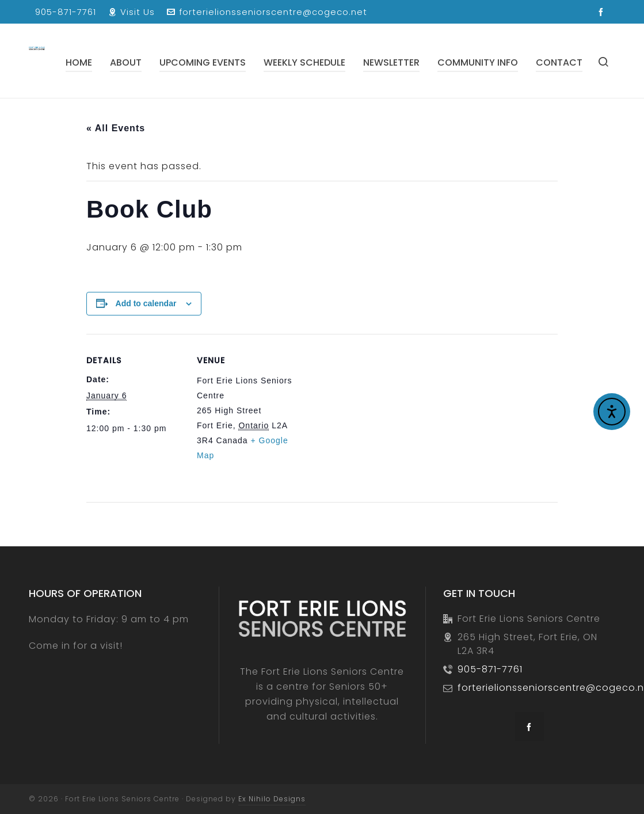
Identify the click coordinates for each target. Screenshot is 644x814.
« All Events (116, 128)
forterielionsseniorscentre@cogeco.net (267, 12)
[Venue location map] (368, 414)
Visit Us (132, 12)
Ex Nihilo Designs (272, 799)
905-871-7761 (66, 12)
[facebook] (603, 12)
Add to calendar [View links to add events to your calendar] (146, 303)
